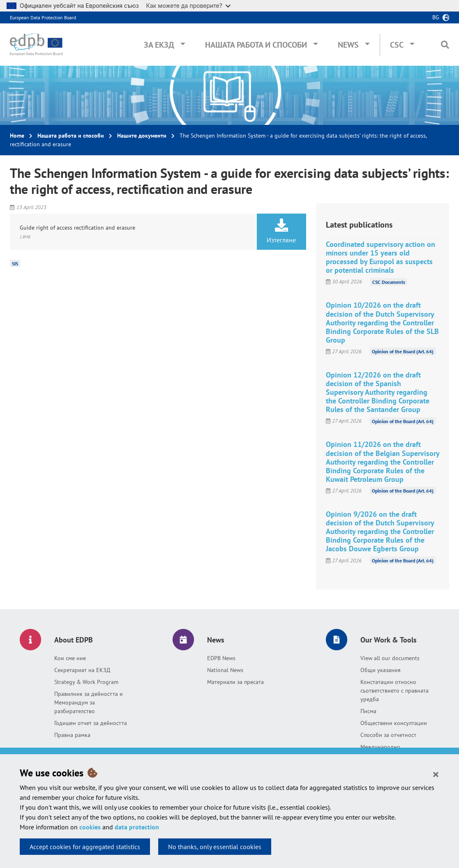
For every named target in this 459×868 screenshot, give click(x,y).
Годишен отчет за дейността (91, 723)
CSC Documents (389, 282)
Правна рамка (72, 735)
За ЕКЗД (159, 45)
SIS (15, 264)
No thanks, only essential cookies (215, 847)
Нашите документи (142, 136)
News (348, 45)
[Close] (436, 774)
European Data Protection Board (43, 17)
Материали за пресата (235, 682)
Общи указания (381, 670)
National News (225, 670)
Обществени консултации (394, 723)
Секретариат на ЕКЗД (82, 670)
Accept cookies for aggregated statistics (85, 847)
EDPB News (221, 658)
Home (17, 136)
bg (436, 17)
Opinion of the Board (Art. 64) (403, 351)
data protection (137, 827)
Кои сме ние (70, 658)
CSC (397, 45)
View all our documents (390, 658)
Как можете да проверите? (188, 6)
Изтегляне (281, 231)
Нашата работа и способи (256, 45)
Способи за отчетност (388, 735)
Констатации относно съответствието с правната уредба (394, 691)
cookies (90, 827)
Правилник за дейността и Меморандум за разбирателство (89, 702)
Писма (368, 711)
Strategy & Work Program (86, 682)
